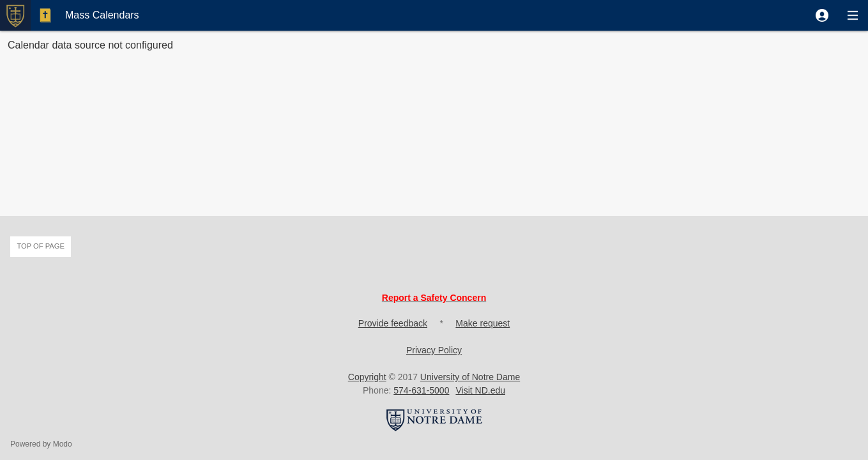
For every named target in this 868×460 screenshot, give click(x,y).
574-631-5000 (421, 390)
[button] (822, 15)
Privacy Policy (434, 350)
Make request (483, 323)
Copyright (367, 377)
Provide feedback (393, 323)
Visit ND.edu (480, 390)
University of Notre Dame (470, 377)
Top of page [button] (41, 246)
